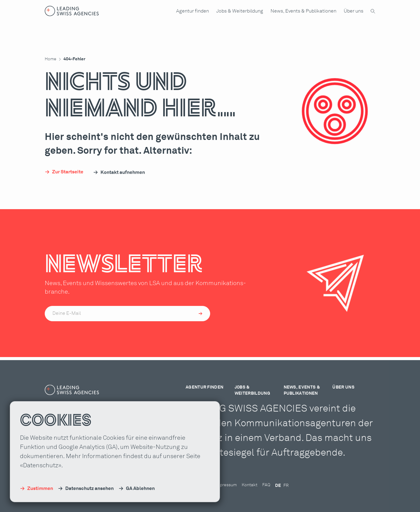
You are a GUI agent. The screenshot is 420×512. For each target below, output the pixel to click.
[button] (193, 11)
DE (278, 493)
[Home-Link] (72, 11)
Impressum (226, 492)
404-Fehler (74, 59)
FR (286, 493)
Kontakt (250, 492)
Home (51, 59)
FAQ (266, 492)
